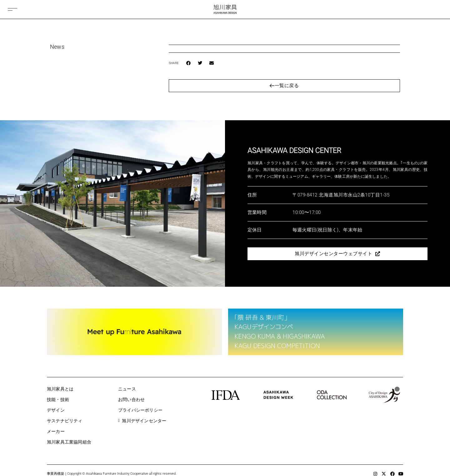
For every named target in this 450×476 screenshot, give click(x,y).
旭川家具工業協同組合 (69, 442)
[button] (189, 63)
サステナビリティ (65, 421)
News (57, 47)
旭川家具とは (60, 389)
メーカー (56, 431)
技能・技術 (58, 399)
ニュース (127, 389)
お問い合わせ (131, 399)
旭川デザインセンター (142, 421)
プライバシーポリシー (140, 410)
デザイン (56, 410)
